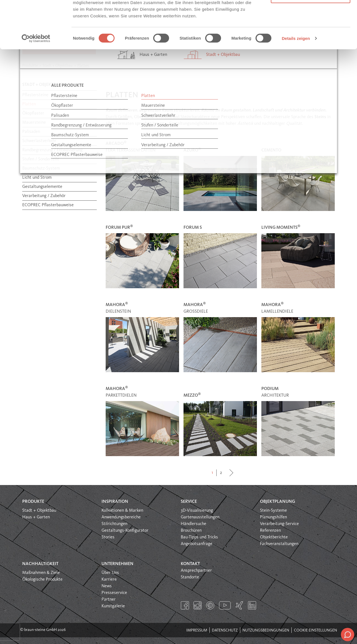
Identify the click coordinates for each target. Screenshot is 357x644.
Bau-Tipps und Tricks (199, 537)
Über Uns (110, 573)
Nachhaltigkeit (40, 564)
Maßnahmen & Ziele (41, 573)
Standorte (190, 577)
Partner (109, 600)
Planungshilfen (273, 517)
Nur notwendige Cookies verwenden (311, 36)
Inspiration (115, 502)
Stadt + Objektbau (39, 511)
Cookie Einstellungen (315, 630)
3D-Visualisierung (197, 511)
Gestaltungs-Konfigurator (125, 531)
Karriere (109, 580)
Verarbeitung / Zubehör (44, 196)
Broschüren (191, 531)
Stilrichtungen (114, 524)
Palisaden (31, 132)
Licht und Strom (37, 178)
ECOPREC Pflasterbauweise (48, 205)
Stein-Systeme (273, 511)
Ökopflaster (33, 113)
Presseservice (114, 593)
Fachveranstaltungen (279, 544)
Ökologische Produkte (42, 580)
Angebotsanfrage (197, 544)
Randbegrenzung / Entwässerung (52, 150)
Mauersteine (34, 123)
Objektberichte (274, 537)
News (107, 586)
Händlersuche (194, 524)
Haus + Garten (36, 517)
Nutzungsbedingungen (266, 630)
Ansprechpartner (196, 571)
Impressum (197, 630)
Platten (29, 104)
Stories (108, 537)
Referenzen (270, 531)
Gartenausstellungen (200, 517)
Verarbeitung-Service (279, 524)
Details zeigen (296, 83)
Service (189, 502)
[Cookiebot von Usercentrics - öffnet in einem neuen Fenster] (36, 83)
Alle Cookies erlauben (311, 15)
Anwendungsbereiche (121, 517)
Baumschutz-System (41, 168)
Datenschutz (225, 630)
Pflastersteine (35, 95)
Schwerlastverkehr (39, 141)
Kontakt (190, 564)
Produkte (33, 502)
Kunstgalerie (113, 606)
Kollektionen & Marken (122, 511)
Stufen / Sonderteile (41, 159)
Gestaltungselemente (42, 187)
